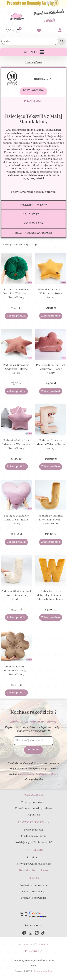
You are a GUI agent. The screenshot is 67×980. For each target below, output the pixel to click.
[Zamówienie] (19, 245)
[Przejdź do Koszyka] (13, 30)
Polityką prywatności (47, 774)
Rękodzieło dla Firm (33, 870)
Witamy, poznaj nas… (34, 802)
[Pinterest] (37, 933)
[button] (33, 52)
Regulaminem (27, 774)
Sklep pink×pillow (43, 971)
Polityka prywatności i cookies (33, 864)
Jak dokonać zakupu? (34, 836)
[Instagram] (30, 933)
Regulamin (34, 858)
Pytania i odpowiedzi (33, 898)
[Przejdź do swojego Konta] (60, 31)
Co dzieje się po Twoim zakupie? (33, 842)
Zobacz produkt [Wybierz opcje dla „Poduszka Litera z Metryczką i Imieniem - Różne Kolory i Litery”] (51, 617)
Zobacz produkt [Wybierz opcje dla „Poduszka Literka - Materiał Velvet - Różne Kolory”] (51, 467)
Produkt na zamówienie (33, 885)
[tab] (33, 101)
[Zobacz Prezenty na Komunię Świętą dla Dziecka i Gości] (33, 4)
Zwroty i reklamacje (33, 892)
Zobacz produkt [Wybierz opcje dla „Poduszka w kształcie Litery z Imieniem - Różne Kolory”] (51, 542)
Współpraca (34, 815)
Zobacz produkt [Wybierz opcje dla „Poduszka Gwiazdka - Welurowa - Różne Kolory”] (51, 316)
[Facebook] (24, 933)
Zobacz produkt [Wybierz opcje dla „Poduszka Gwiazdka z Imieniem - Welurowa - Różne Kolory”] (16, 467)
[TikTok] (43, 933)
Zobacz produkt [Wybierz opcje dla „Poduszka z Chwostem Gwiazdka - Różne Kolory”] (16, 391)
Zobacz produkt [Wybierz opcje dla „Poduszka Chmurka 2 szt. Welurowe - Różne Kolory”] (51, 391)
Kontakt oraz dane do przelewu (33, 808)
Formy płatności (33, 830)
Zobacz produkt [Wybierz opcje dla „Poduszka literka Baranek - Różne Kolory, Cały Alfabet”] (16, 617)
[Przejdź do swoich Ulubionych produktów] (39, 31)
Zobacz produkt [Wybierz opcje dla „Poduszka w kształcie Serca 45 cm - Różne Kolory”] (16, 542)
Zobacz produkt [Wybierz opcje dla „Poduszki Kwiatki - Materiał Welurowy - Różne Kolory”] (16, 693)
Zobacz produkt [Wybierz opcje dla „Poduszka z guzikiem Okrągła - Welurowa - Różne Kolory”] (16, 316)
